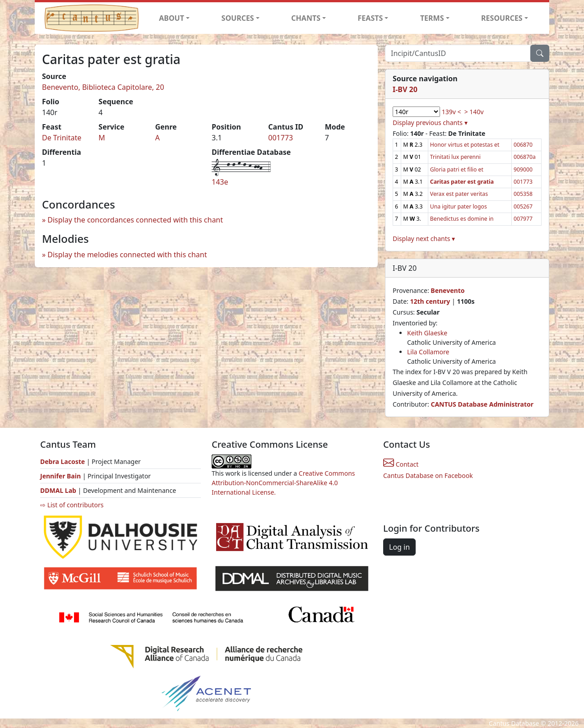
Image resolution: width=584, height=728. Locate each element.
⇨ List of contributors (72, 505)
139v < (452, 112)
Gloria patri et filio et (457, 169)
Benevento (447, 290)
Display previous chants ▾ (430, 123)
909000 (523, 169)
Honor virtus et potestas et (465, 145)
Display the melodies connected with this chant (127, 255)
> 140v (474, 112)
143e (220, 182)
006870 (523, 145)
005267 (523, 206)
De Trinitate (62, 138)
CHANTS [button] (306, 18)
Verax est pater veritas (459, 194)
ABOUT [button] (171, 18)
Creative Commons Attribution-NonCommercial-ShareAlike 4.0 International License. (283, 483)
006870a (525, 157)
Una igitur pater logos (459, 206)
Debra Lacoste (63, 461)
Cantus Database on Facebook (428, 475)
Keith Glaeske (427, 333)
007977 (523, 219)
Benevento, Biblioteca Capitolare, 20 (103, 87)
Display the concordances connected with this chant (135, 220)
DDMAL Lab (58, 490)
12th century (430, 301)
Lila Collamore (428, 352)
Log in (399, 547)
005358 (523, 194)
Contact (401, 464)
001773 (280, 138)
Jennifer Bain (61, 476)
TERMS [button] (432, 18)
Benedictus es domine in (462, 219)
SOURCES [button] (238, 18)
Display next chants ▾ (424, 239)
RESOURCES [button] (502, 18)
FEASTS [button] (371, 18)
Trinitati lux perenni (455, 157)
